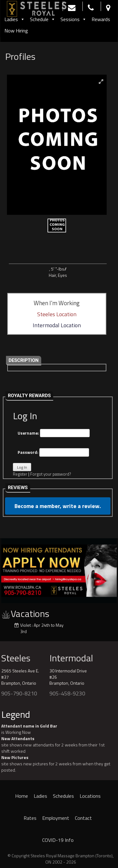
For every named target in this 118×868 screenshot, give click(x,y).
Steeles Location (57, 314)
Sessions (73, 19)
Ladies (15, 19)
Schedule (43, 19)
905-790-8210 (19, 693)
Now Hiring (16, 31)
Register (20, 474)
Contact (83, 818)
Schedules (63, 796)
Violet (25, 625)
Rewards (101, 19)
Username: (54, 433)
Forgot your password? (51, 474)
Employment (56, 818)
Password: (53, 452)
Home (22, 796)
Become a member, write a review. (58, 506)
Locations (90, 796)
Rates (30, 818)
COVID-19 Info (58, 840)
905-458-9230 (67, 693)
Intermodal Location (57, 325)
